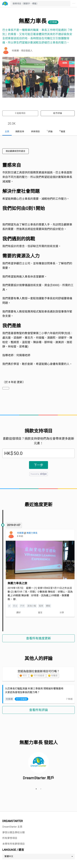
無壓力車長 (32, 533)
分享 (62, 612)
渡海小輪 (32, 606)
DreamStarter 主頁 (12, 827)
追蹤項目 (20, 113)
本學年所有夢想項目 (14, 844)
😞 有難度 (53, 676)
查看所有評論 (38, 710)
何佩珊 (21, 533)
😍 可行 (23, 676)
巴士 (15, 606)
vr (9, 606)
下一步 (38, 465)
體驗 (48, 606)
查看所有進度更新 (38, 638)
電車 (41, 606)
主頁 (7, 131)
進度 (62, 131)
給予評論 (58, 113)
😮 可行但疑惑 (37, 676)
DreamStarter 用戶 (38, 778)
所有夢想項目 (10, 838)
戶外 (22, 606)
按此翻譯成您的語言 (16, 151)
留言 (40, 612)
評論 (50, 131)
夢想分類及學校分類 (14, 832)
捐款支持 (20, 131)
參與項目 (35, 131)
